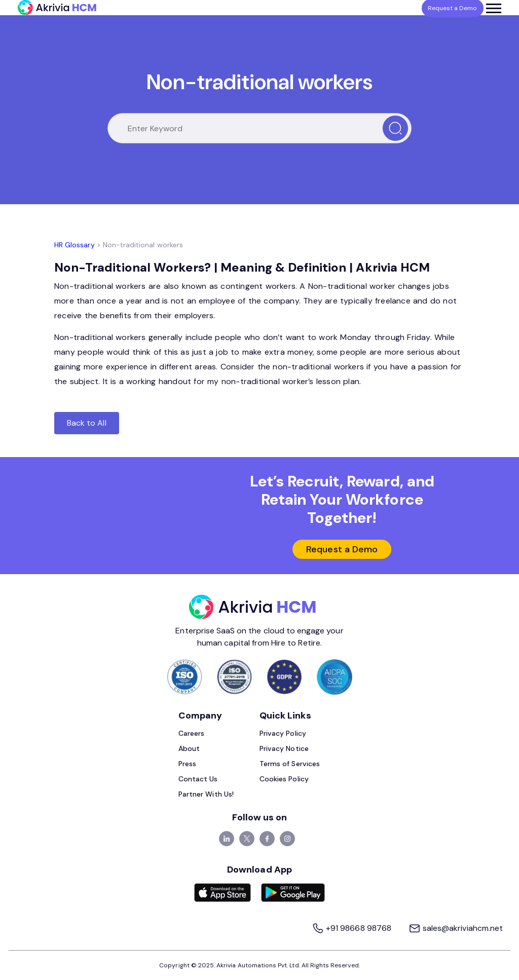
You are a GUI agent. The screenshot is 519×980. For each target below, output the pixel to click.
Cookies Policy (284, 779)
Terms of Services (290, 764)
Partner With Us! (206, 794)
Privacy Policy (283, 733)
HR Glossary (75, 245)
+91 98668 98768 (353, 928)
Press (187, 764)
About (189, 748)
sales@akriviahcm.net (456, 928)
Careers (191, 733)
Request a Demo (342, 549)
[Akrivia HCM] (57, 8)
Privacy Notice (284, 748)
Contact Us (198, 779)
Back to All (87, 423)
